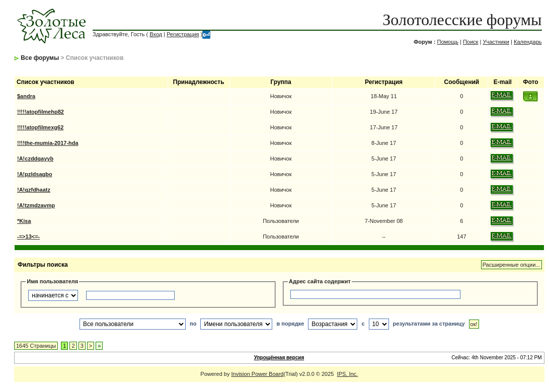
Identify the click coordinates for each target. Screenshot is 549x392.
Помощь (448, 42)
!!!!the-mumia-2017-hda (48, 143)
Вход (156, 34)
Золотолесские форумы (462, 20)
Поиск (470, 42)
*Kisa (24, 221)
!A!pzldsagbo (35, 174)
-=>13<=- (28, 237)
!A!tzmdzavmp (36, 205)
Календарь (528, 42)
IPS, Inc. (348, 374)
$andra (26, 96)
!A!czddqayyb (35, 159)
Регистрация (183, 34)
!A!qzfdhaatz (34, 190)
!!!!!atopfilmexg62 (40, 127)
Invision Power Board (257, 374)
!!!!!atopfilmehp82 (41, 112)
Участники (496, 42)
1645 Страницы (36, 346)
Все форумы (40, 58)
